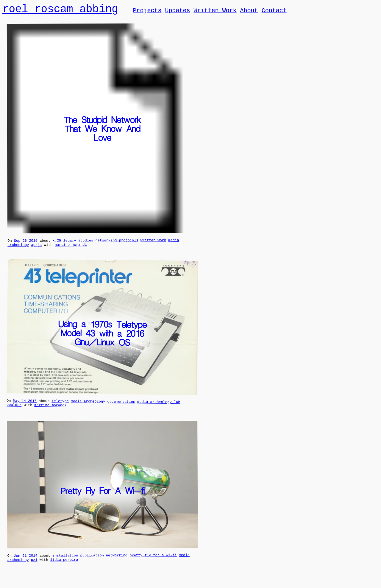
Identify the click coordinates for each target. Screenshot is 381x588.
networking (117, 561)
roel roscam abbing (60, 10)
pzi (34, 566)
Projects (147, 11)
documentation (121, 405)
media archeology (88, 405)
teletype (60, 405)
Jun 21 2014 (25, 561)
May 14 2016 (25, 405)
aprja (36, 248)
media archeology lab (159, 406)
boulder (14, 410)
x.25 (57, 242)
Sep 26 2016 (26, 243)
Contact (274, 11)
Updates (177, 11)
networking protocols (117, 243)
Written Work (215, 11)
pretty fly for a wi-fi (153, 561)
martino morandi (71, 248)
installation (65, 561)
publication (92, 561)
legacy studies (78, 242)
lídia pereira (64, 566)
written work (153, 242)
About (249, 11)
